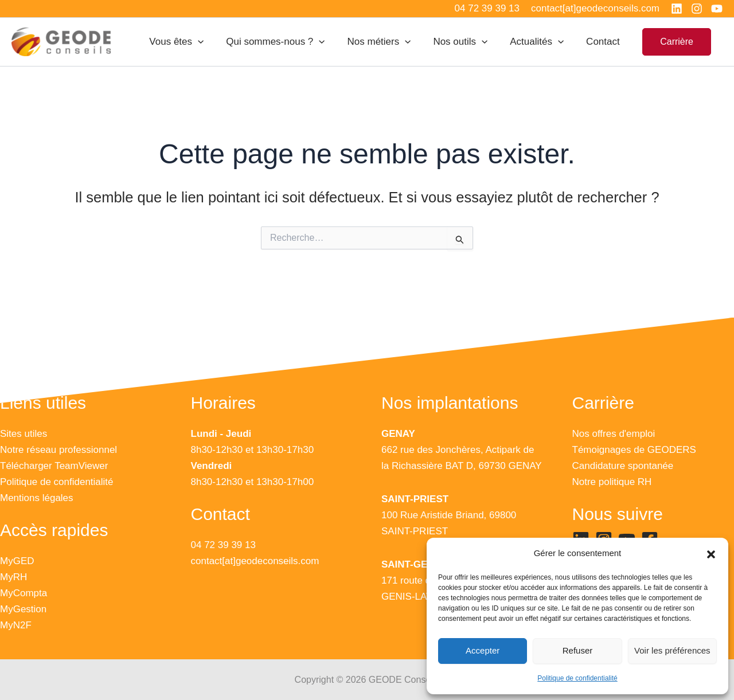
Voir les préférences (672, 650)
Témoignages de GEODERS (634, 450)
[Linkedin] (677, 9)
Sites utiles (24, 434)
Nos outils (468, 42)
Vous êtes (192, 42)
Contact (605, 42)
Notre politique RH (612, 482)
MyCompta (24, 593)
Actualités (541, 42)
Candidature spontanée (623, 466)
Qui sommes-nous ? (288, 42)
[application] (214, 42)
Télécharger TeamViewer (54, 466)
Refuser (578, 650)
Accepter (483, 650)
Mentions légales (37, 498)
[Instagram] (697, 9)
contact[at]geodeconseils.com (255, 561)
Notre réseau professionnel (58, 450)
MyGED (17, 561)
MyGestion (23, 609)
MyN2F (16, 625)
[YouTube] (717, 9)
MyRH (13, 577)
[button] (711, 554)
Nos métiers (389, 42)
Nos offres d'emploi (614, 434)
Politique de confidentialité (577, 678)
